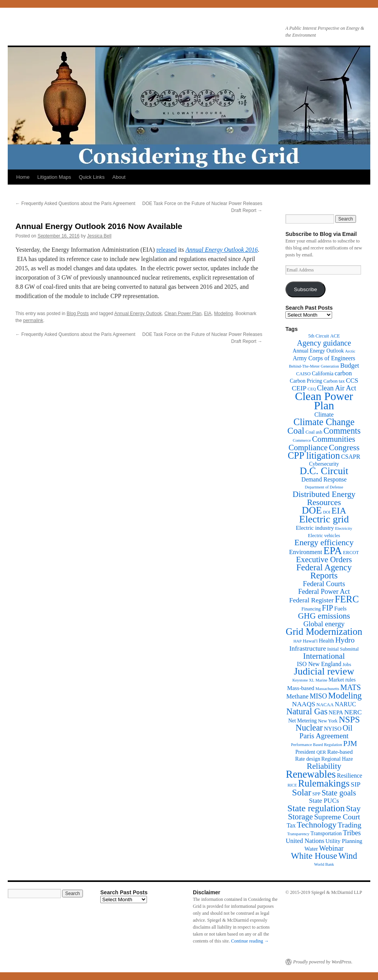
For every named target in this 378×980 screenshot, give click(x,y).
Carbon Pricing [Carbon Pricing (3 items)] (306, 381)
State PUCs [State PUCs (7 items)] (324, 801)
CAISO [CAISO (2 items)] (304, 374)
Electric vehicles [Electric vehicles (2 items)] (324, 536)
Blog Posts (78, 314)
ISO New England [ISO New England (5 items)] (319, 664)
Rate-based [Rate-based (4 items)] (340, 752)
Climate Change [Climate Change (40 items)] (324, 422)
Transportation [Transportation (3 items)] (326, 833)
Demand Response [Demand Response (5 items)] (324, 479)
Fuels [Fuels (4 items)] (340, 609)
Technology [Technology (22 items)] (317, 825)
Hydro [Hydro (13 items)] (345, 640)
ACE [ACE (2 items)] (335, 336)
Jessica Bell (99, 236)
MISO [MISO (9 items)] (318, 696)
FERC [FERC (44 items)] (347, 599)
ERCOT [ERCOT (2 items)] (351, 553)
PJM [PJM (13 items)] (350, 743)
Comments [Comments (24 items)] (342, 431)
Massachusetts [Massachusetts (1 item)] (327, 689)
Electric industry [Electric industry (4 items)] (315, 528)
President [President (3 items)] (305, 752)
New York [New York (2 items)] (328, 721)
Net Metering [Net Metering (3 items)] (302, 721)
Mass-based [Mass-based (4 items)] (301, 688)
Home (23, 177)
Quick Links (92, 177)
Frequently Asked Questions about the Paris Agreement (75, 203)
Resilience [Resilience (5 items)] (350, 776)
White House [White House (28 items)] (314, 856)
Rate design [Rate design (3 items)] (308, 759)
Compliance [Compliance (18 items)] (308, 448)
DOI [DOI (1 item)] (327, 512)
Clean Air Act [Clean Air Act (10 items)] (337, 388)
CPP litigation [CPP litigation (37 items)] (314, 455)
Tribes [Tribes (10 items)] (352, 833)
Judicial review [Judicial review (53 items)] (324, 671)
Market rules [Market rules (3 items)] (342, 680)
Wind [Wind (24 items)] (348, 856)
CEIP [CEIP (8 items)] (299, 388)
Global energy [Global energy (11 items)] (324, 624)
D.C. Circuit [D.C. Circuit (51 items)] (324, 471)
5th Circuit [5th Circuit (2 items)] (319, 336)
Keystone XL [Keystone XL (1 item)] (303, 680)
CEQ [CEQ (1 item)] (312, 389)
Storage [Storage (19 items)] (300, 817)
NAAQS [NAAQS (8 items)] (304, 704)
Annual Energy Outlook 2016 (222, 250)
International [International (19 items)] (324, 656)
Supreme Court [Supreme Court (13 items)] (337, 817)
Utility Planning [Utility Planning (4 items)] (344, 841)
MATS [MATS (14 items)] (350, 687)
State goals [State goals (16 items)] (339, 793)
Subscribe (305, 289)
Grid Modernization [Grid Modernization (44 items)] (324, 632)
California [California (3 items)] (322, 374)
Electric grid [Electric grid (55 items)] (324, 519)
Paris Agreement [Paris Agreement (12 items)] (324, 736)
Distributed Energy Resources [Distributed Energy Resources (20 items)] (324, 498)
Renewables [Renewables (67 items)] (311, 774)
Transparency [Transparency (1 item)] (298, 834)
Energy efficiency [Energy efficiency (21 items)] (324, 543)
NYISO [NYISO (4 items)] (333, 729)
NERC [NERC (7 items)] (353, 712)
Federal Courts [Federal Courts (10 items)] (324, 584)
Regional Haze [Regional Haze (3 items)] (337, 759)
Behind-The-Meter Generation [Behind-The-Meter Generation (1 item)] (314, 366)
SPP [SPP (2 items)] (316, 794)
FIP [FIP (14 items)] (328, 608)
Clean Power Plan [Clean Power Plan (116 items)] (324, 401)
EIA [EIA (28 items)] (339, 511)
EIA (208, 314)
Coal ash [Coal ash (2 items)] (314, 432)
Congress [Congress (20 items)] (344, 448)
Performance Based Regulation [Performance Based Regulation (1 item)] (316, 745)
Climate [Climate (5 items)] (324, 415)
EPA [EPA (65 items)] (332, 551)
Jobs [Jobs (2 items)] (347, 665)
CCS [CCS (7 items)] (352, 381)
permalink (33, 320)
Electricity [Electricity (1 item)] (344, 528)
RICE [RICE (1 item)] (292, 785)
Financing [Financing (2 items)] (311, 609)
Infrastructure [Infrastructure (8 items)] (308, 648)
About (119, 177)
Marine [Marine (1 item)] (321, 680)
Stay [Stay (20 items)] (353, 809)
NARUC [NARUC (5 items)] (345, 704)
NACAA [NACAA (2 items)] (325, 705)
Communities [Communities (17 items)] (334, 439)
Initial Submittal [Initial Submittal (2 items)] (343, 649)
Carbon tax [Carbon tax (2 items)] (334, 381)
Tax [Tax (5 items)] (291, 825)
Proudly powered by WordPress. (323, 962)
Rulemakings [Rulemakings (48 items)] (324, 783)
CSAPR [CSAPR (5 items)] (351, 457)
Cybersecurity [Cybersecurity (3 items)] (324, 464)
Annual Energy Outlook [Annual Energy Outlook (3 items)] (318, 351)
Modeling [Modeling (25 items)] (345, 696)
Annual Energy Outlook (138, 314)
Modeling (224, 314)
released (166, 250)
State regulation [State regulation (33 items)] (316, 808)
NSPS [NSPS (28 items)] (349, 720)
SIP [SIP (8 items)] (355, 784)
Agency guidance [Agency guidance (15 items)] (324, 343)
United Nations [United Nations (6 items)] (305, 841)
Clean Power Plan (183, 314)
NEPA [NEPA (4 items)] (336, 712)
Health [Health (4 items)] (327, 641)
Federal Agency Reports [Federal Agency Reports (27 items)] (324, 571)
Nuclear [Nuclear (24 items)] (309, 728)
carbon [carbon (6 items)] (343, 373)
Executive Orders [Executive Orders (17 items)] (324, 559)
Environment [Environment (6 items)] (305, 552)
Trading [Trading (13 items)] (349, 825)
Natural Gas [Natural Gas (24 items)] (307, 711)
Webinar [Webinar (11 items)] (331, 848)
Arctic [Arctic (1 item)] (350, 351)
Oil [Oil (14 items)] (347, 728)
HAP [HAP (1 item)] (298, 641)
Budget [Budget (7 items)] (350, 365)
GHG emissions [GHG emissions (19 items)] (324, 616)
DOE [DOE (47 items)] (312, 510)
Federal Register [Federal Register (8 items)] (311, 600)
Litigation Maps (54, 177)
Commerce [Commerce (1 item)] (302, 440)
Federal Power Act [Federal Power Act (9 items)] (324, 592)
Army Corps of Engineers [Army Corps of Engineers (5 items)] (324, 358)
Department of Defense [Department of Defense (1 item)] (324, 487)
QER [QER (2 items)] (321, 752)
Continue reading (250, 941)
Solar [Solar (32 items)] (302, 792)
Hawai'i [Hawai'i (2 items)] (310, 641)
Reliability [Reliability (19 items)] (324, 766)
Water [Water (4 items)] (311, 849)
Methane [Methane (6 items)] (297, 696)
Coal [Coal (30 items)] (296, 431)
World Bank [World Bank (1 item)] (324, 864)
